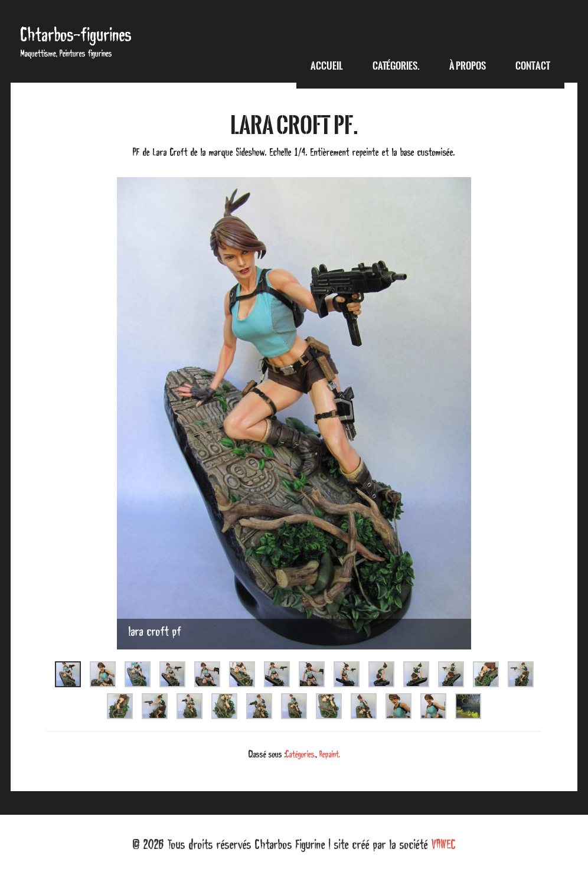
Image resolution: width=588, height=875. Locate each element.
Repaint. (330, 754)
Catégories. (301, 754)
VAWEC (444, 844)
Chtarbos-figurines (76, 35)
